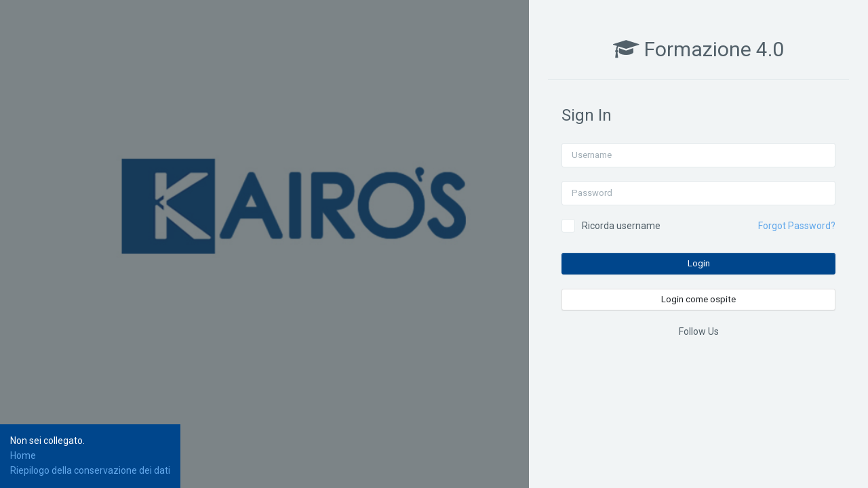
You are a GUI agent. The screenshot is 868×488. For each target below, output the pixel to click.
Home (23, 455)
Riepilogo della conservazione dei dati (90, 470)
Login (699, 263)
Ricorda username (621, 226)
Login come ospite (698, 299)
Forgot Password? (797, 226)
